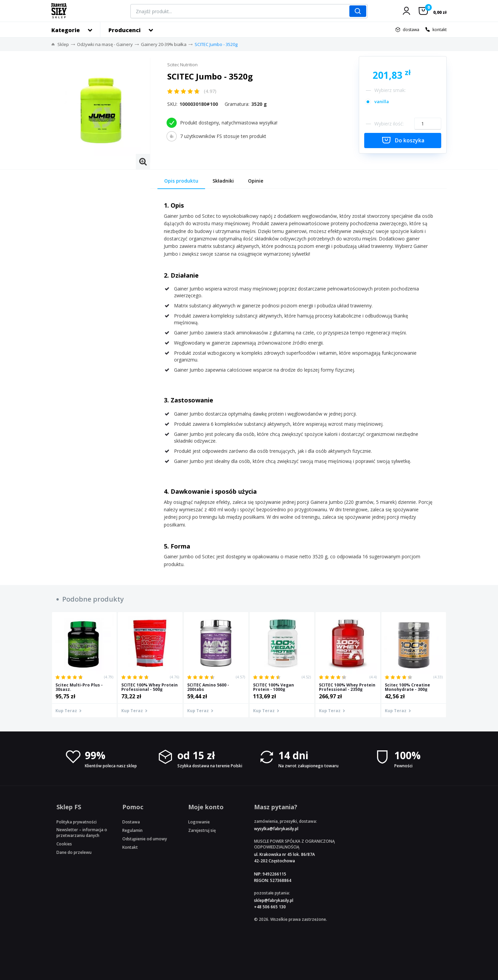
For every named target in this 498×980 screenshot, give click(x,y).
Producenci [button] (124, 30)
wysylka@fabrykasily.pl (276, 829)
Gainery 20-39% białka (164, 44)
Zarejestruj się (202, 830)
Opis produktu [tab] (181, 181)
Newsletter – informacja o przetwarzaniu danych (82, 833)
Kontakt (130, 847)
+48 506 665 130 (270, 907)
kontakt (440, 30)
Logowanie (199, 822)
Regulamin (132, 830)
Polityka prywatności (77, 822)
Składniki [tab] (223, 181)
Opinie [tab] (256, 181)
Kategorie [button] (66, 30)
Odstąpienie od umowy (145, 839)
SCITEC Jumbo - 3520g (216, 44)
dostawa (411, 30)
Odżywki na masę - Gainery (105, 44)
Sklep (63, 44)
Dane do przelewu (74, 852)
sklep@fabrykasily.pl (274, 900)
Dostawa (131, 822)
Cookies (64, 844)
